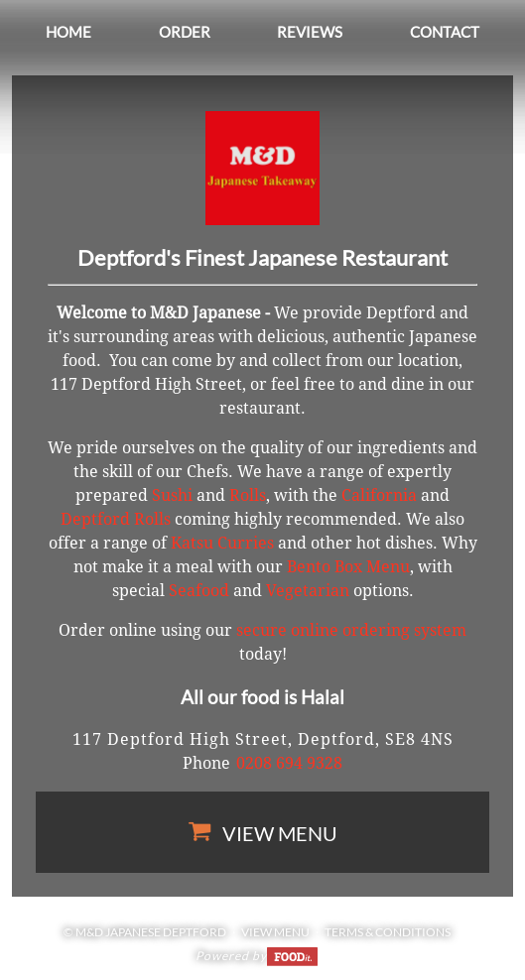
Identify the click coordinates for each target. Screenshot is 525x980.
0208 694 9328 (289, 763)
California (379, 495)
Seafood (199, 591)
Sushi (172, 495)
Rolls (248, 495)
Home (68, 32)
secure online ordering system (351, 630)
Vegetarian (308, 591)
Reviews (310, 32)
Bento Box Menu (348, 567)
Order (185, 32)
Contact (445, 32)
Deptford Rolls (116, 519)
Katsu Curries (222, 543)
